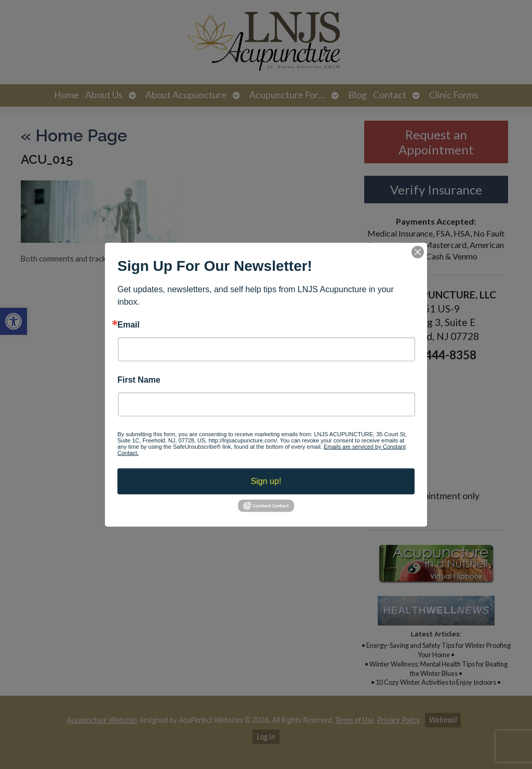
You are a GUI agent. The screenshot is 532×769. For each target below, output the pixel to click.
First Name (139, 380)
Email (129, 324)
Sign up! (266, 481)
